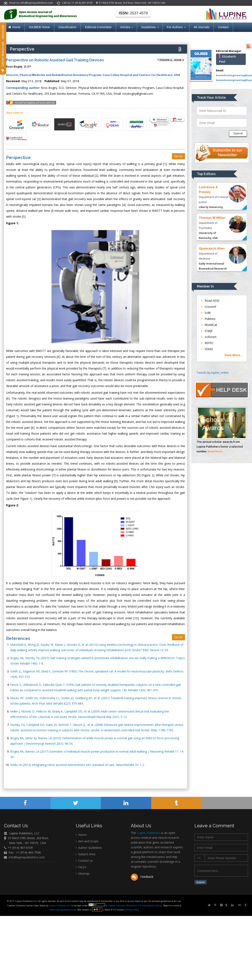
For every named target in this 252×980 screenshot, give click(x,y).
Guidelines (150, 27)
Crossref (209, 307)
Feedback (142, 877)
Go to (178, 156)
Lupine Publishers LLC (60, 906)
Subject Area (86, 854)
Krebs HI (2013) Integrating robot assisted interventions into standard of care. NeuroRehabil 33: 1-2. (77, 765)
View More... (234, 355)
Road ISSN (210, 301)
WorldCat (209, 325)
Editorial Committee (98, 27)
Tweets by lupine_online (213, 373)
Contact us (84, 861)
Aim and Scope (87, 841)
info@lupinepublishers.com (27, 857)
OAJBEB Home (39, 27)
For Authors (176, 27)
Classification (67, 27)
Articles (126, 27)
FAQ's (81, 867)
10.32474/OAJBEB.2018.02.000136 (34, 103)
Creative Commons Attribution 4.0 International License (135, 906)
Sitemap (83, 873)
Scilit (206, 313)
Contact (223, 27)
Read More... (216, 451)
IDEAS (207, 349)
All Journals (202, 27)
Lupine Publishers (148, 833)
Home (14, 27)
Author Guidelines (89, 848)
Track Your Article (211, 98)
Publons (208, 319)
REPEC (207, 343)
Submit (238, 133)
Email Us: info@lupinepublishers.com (29, 3)
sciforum (209, 337)
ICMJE (207, 331)
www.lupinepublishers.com (63, 910)
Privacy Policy (132, 910)
